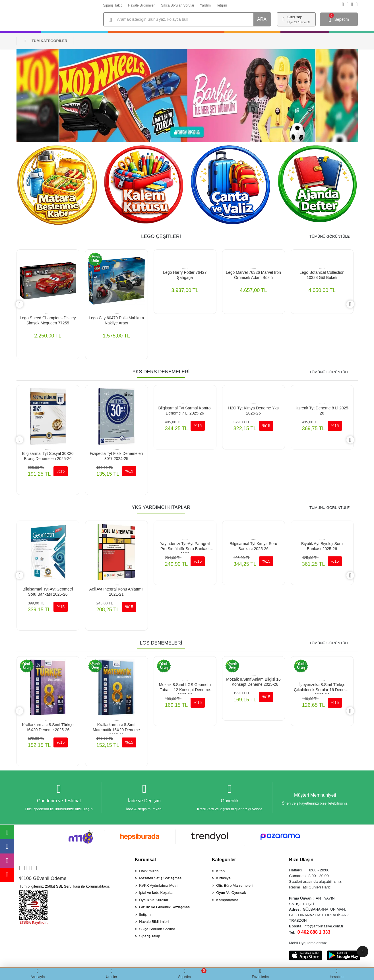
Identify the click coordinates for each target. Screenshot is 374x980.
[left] (16, 304)
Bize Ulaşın (301, 861)
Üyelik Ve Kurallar (154, 901)
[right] (353, 304)
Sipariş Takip (113, 5)
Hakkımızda (149, 872)
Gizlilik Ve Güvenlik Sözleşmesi (165, 908)
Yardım (205, 5)
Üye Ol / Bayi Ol (299, 22)
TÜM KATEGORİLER (46, 41)
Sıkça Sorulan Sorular (178, 5)
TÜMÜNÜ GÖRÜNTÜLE (330, 236)
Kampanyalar (227, 901)
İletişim (222, 5)
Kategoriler (224, 861)
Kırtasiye (223, 879)
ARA (262, 19)
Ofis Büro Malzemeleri (234, 887)
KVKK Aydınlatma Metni (159, 887)
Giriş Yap (295, 17)
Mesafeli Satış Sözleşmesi (161, 879)
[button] (22, 95)
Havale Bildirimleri (142, 5)
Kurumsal (145, 861)
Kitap (220, 872)
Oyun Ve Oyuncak (231, 894)
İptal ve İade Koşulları (157, 894)
